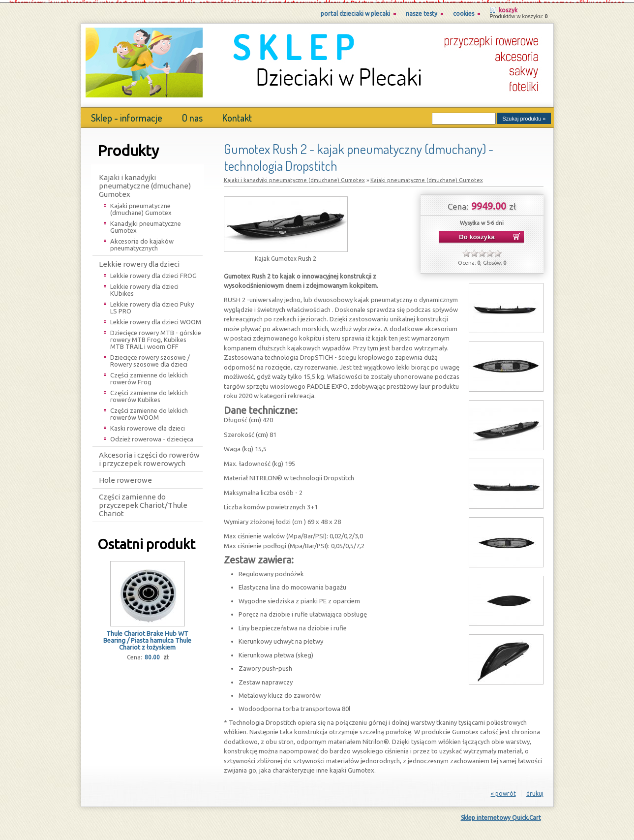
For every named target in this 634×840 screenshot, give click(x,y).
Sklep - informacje (127, 115)
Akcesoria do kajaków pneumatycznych (142, 242)
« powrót (503, 791)
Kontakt (237, 115)
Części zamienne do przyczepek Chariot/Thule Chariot (143, 502)
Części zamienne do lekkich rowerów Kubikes (149, 393)
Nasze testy (422, 11)
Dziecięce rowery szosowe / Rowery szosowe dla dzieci (150, 358)
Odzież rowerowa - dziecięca (152, 436)
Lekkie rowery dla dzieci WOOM (156, 319)
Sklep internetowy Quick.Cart (501, 815)
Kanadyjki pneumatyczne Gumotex (146, 224)
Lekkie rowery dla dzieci (139, 261)
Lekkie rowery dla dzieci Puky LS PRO (152, 305)
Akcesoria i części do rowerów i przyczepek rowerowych (149, 456)
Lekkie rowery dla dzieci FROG (153, 273)
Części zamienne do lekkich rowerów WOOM (149, 411)
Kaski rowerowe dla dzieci (148, 425)
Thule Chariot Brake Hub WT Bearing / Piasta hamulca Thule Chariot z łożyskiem (147, 637)
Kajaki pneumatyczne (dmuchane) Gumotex (141, 206)
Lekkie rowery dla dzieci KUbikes (144, 287)
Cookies (464, 11)
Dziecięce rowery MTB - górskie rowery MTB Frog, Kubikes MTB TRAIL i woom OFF (156, 337)
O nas (192, 115)
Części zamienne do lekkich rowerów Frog (149, 375)
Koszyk (508, 7)
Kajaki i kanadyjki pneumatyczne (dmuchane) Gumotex (145, 183)
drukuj (535, 791)
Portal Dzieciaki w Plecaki (355, 11)
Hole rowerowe (125, 477)
